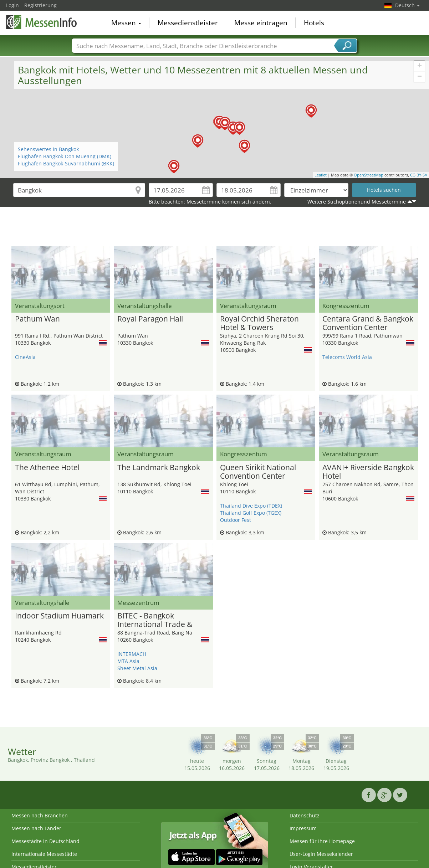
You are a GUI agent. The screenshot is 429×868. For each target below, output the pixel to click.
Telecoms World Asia (347, 357)
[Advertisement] (215, 228)
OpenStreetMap (369, 175)
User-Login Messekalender (321, 854)
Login (12, 5)
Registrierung (40, 5)
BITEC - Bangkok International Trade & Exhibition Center (155, 620)
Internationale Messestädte (44, 854)
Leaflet (321, 175)
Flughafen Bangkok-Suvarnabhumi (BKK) (66, 163)
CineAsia (25, 357)
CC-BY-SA (419, 175)
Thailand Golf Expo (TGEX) (251, 513)
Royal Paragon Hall (150, 319)
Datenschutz (305, 815)
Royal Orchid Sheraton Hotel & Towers (259, 323)
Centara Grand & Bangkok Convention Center (368, 323)
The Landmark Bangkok (159, 468)
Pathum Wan (37, 319)
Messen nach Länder (36, 828)
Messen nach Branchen (40, 815)
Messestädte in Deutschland (45, 841)
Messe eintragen (261, 23)
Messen (126, 23)
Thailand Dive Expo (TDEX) (251, 506)
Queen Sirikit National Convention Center (258, 472)
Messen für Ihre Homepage (322, 841)
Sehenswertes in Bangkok (48, 149)
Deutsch (407, 5)
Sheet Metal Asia (137, 668)
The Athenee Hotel (47, 468)
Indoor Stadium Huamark (59, 616)
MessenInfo (42, 22)
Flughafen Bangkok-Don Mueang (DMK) (65, 156)
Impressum (303, 828)
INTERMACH (132, 654)
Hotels (314, 23)
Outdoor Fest (236, 520)
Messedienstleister (188, 23)
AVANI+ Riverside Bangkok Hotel (368, 472)
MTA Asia (128, 661)
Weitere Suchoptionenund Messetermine (357, 202)
